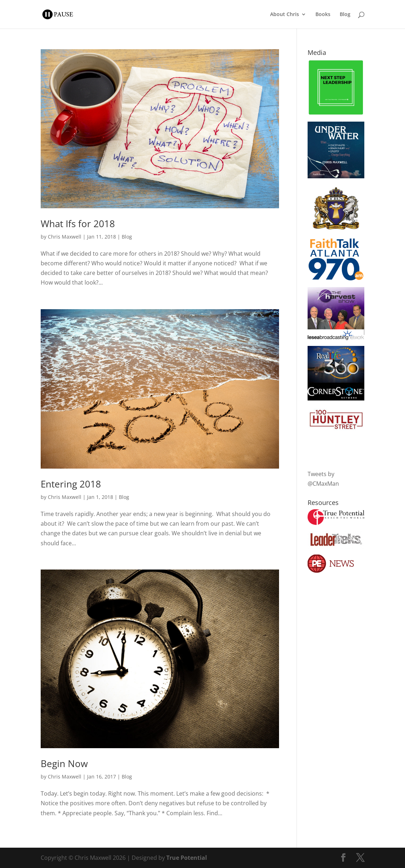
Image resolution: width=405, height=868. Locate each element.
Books (323, 15)
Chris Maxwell (65, 237)
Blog (345, 15)
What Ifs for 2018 (78, 224)
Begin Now (64, 764)
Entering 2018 (71, 484)
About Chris (285, 15)
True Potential (187, 858)
